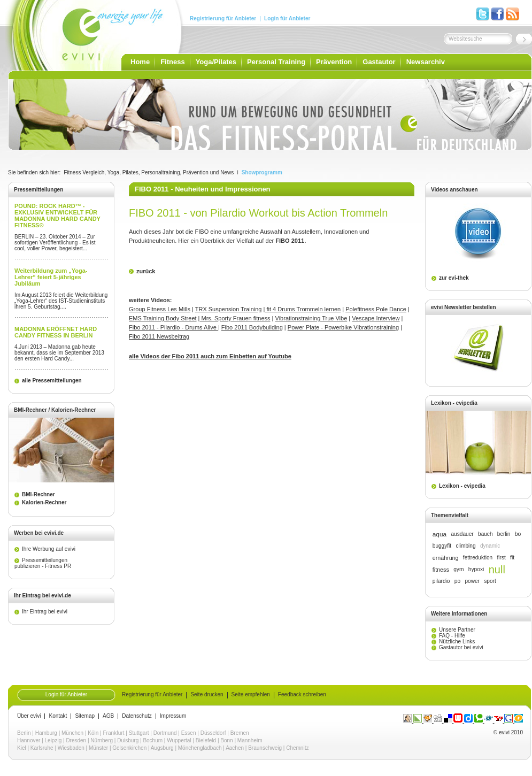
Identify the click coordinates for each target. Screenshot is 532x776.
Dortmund (165, 733)
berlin (504, 534)
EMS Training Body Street (163, 318)
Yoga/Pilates (216, 62)
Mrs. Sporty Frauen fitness (235, 318)
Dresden (76, 740)
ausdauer (462, 534)
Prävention (334, 62)
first (502, 558)
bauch (485, 534)
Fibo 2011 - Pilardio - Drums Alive (174, 327)
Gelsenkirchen (129, 748)
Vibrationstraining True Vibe (311, 318)
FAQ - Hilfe (452, 636)
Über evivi (29, 716)
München (72, 733)
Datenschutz (137, 716)
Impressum (173, 716)
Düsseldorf (213, 733)
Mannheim (250, 740)
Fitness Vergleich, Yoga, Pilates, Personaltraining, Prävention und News (149, 172)
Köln (93, 733)
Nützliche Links (457, 641)
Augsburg (162, 748)
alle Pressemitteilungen (52, 381)
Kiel (22, 748)
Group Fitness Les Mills (160, 309)
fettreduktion (478, 558)
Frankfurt (114, 733)
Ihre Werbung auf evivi (49, 549)
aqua (440, 534)
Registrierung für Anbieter (223, 19)
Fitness (173, 62)
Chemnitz (297, 748)
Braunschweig (265, 748)
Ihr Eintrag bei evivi (45, 612)
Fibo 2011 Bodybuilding (252, 327)
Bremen (240, 733)
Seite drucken (207, 695)
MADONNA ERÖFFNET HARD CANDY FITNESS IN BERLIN (56, 332)
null (497, 570)
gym (458, 569)
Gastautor (379, 62)
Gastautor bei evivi (461, 647)
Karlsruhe (42, 748)
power (472, 581)
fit (512, 558)
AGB (108, 716)
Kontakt (58, 716)
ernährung (446, 558)
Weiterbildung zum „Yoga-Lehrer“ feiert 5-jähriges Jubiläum (51, 277)
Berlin (24, 733)
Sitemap (85, 716)
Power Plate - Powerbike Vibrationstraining (343, 327)
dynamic (490, 546)
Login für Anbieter (287, 19)
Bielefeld (206, 740)
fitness (441, 570)
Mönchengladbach (200, 748)
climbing (465, 546)
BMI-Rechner (38, 494)
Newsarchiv (426, 62)
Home (140, 62)
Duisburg (128, 740)
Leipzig (53, 740)
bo (518, 534)
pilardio (441, 581)
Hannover (29, 740)
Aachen (235, 748)
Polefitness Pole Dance (376, 309)
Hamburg (46, 733)
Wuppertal (179, 740)
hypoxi (476, 569)
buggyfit (442, 546)
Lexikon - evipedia (462, 486)
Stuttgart (139, 733)
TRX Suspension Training (229, 309)
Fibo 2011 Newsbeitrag (159, 336)
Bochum (153, 740)
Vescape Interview (376, 318)
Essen (189, 733)
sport (490, 581)
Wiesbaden (71, 748)
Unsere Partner (457, 630)
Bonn (226, 740)
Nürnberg (102, 740)
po (457, 581)
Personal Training (276, 62)
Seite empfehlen (251, 695)
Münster (98, 748)
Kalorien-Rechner (44, 502)
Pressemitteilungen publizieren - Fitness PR (43, 563)
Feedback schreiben (302, 695)
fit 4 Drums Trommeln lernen (303, 309)
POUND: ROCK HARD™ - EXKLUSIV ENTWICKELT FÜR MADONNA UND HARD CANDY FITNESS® (57, 216)
